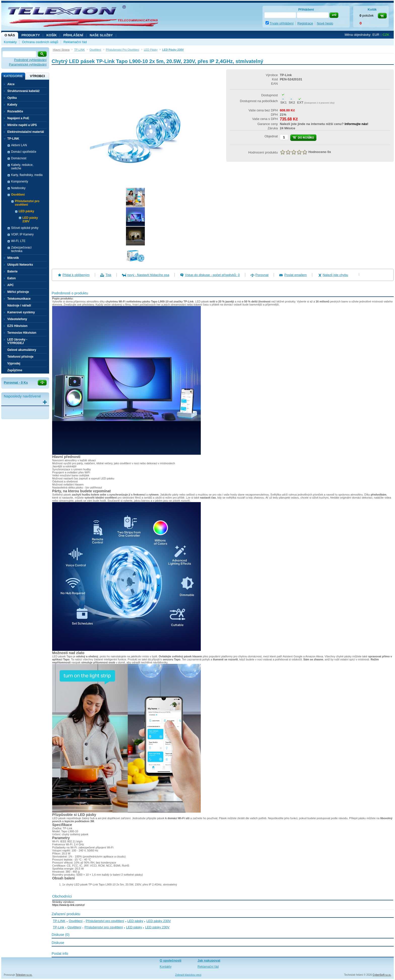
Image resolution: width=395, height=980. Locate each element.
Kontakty (10, 42)
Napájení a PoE (18, 118)
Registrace (305, 23)
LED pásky (135, 921)
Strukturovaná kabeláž (23, 91)
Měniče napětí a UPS (22, 125)
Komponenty (20, 181)
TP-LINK (59, 921)
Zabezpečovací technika (21, 249)
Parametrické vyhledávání (28, 64)
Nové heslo (325, 23)
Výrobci (37, 76)
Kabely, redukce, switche (22, 167)
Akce (11, 84)
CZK (386, 35)
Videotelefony (17, 319)
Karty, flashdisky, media (27, 175)
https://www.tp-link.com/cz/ (69, 905)
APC (10, 285)
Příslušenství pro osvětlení (105, 921)
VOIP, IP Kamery (22, 234)
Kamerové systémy (21, 312)
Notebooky (18, 188)
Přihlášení (73, 35)
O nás (10, 35)
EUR (376, 35)
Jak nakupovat (209, 960)
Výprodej (14, 363)
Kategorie (13, 76)
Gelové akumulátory (22, 350)
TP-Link (59, 927)
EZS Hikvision (17, 326)
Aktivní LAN (19, 145)
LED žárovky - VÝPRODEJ (17, 341)
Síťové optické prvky (25, 228)
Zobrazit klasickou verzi (188, 975)
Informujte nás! (356, 124)
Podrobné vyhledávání (30, 60)
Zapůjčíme (15, 370)
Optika (12, 98)
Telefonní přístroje (20, 357)
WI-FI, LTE (18, 241)
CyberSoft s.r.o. (382, 975)
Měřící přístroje (18, 292)
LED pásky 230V (30, 220)
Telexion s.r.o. (24, 975)
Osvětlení (76, 921)
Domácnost (19, 158)
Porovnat (262, 275)
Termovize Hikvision (22, 333)
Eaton (11, 278)
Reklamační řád (75, 42)
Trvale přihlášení (282, 23)
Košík (52, 35)
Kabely (12, 105)
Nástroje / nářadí (19, 305)
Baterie (12, 271)
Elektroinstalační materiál (26, 132)
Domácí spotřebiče (24, 152)
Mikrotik (13, 258)
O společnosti (171, 960)
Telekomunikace (19, 299)
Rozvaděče (15, 111)
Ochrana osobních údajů (40, 42)
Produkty (31, 35)
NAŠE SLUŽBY (101, 35)
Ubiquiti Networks (20, 265)
